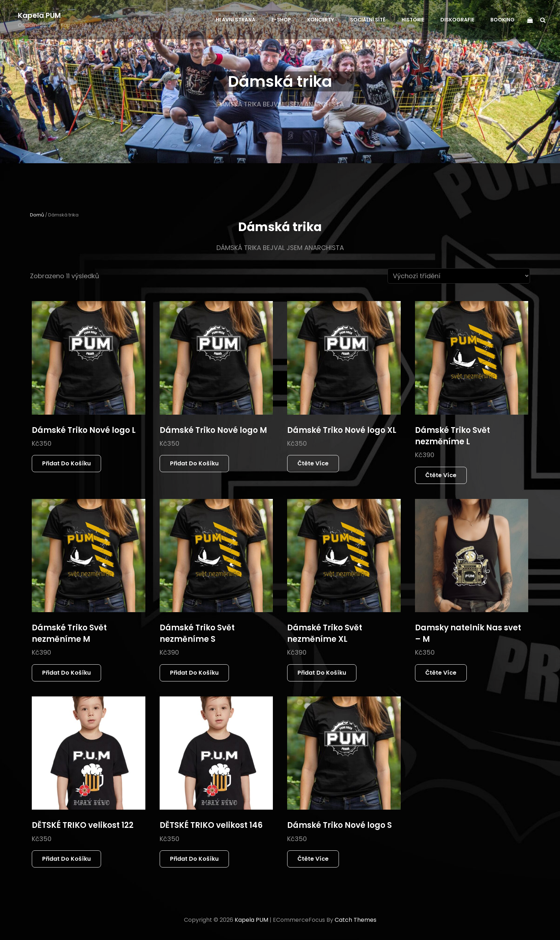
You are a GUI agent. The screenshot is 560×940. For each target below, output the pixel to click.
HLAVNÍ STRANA (236, 20)
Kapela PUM (39, 15)
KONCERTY (321, 20)
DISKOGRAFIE (457, 20)
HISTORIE (413, 20)
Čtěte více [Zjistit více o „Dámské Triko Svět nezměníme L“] (441, 475)
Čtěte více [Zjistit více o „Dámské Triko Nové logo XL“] (313, 463)
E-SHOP (281, 20)
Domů (37, 215)
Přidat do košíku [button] (66, 463)
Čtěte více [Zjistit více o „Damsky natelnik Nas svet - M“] (441, 673)
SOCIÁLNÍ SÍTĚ (368, 20)
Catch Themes (356, 920)
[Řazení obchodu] (459, 276)
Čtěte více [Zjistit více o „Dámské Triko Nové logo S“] (313, 859)
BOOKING (502, 20)
